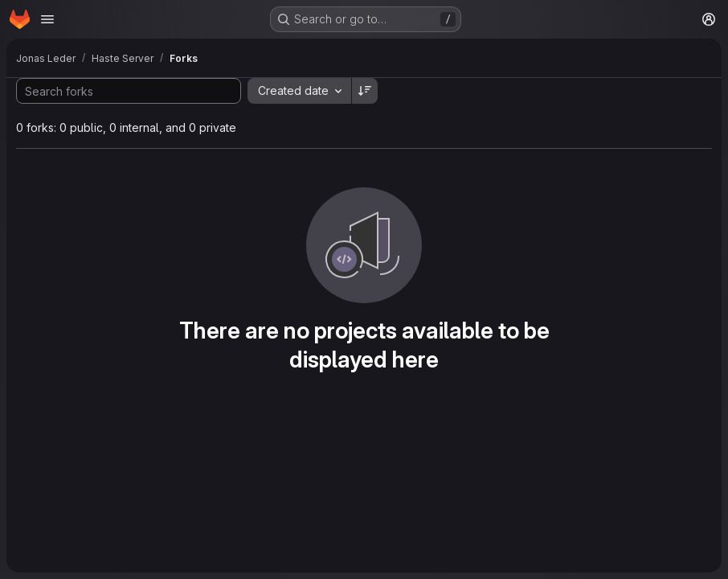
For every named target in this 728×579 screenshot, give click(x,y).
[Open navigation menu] (47, 19)
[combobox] (299, 91)
